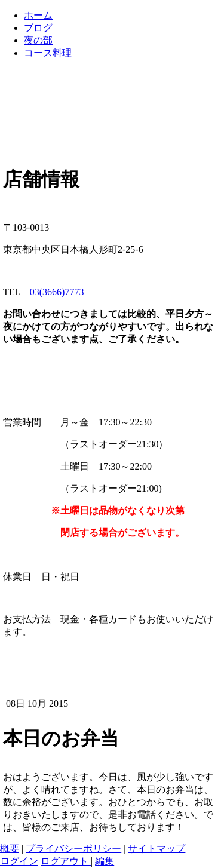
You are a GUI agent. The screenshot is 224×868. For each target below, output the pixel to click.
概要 (10, 849)
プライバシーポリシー (73, 849)
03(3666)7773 (57, 292)
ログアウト (66, 861)
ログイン (19, 861)
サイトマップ (157, 849)
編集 (105, 861)
